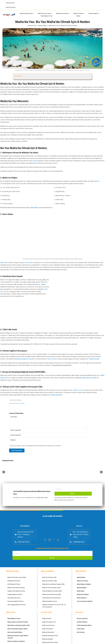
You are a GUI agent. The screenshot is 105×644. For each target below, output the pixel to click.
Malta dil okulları (52, 359)
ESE (46, 289)
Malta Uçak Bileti (57, 395)
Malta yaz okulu (78, 390)
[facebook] (45, 540)
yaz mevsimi (80, 70)
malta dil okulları (94, 359)
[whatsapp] (58, 540)
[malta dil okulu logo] (52, 523)
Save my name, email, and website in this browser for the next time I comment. (36, 446)
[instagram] (50, 540)
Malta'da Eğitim (38, 70)
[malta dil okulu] (10, 3)
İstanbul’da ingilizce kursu (23, 359)
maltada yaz (65, 70)
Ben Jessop (16, 403)
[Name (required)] (48, 430)
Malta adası (33, 161)
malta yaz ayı (54, 70)
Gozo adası (29, 263)
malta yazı (60, 70)
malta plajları (34, 208)
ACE (2, 292)
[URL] (48, 440)
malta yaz (48, 70)
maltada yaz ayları (73, 70)
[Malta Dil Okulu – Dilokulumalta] (9, 14)
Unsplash (22, 403)
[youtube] (54, 539)
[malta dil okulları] (10, 7)
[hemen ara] (22, 542)
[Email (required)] (48, 435)
